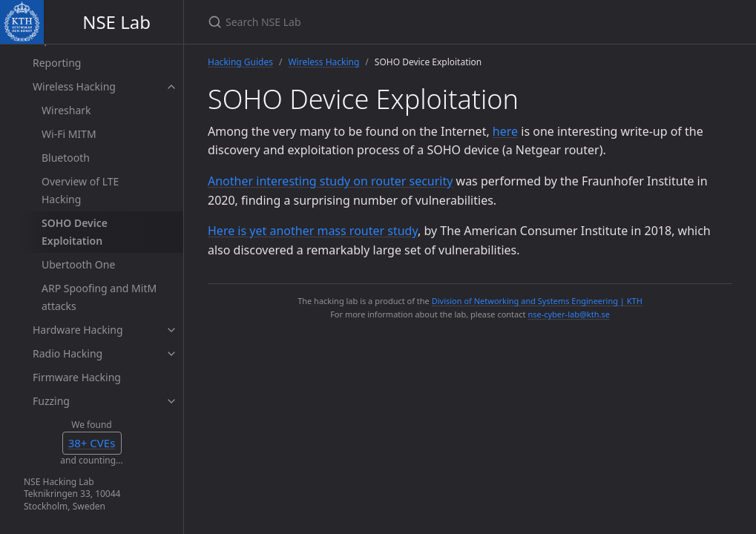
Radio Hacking (68, 353)
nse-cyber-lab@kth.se (568, 314)
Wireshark (66, 110)
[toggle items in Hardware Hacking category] (171, 330)
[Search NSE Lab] (383, 22)
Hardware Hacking (78, 330)
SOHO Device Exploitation (75, 232)
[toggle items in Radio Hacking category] (171, 354)
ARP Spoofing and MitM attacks (99, 297)
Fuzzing (51, 401)
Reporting (57, 63)
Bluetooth (66, 158)
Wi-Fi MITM (69, 134)
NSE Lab (116, 22)
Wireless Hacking (74, 86)
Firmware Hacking (77, 377)
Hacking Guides (240, 62)
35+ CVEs (92, 443)
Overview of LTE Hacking (80, 190)
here (505, 131)
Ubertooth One (78, 264)
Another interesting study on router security (330, 181)
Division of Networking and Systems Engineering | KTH (537, 301)
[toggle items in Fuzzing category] (171, 401)
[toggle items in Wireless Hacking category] (171, 87)
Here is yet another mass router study (313, 231)
